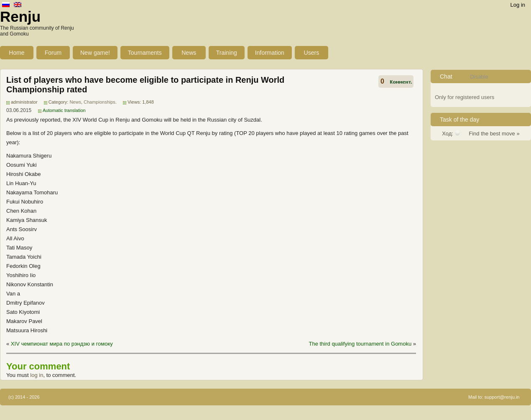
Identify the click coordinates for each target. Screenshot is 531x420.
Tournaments (145, 53)
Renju (20, 17)
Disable (479, 77)
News (189, 53)
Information (270, 53)
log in (37, 375)
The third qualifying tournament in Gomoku (360, 344)
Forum (53, 53)
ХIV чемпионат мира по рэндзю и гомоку (62, 344)
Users (312, 53)
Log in (518, 5)
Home (17, 53)
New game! (95, 53)
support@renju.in (502, 397)
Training (227, 53)
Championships (100, 102)
